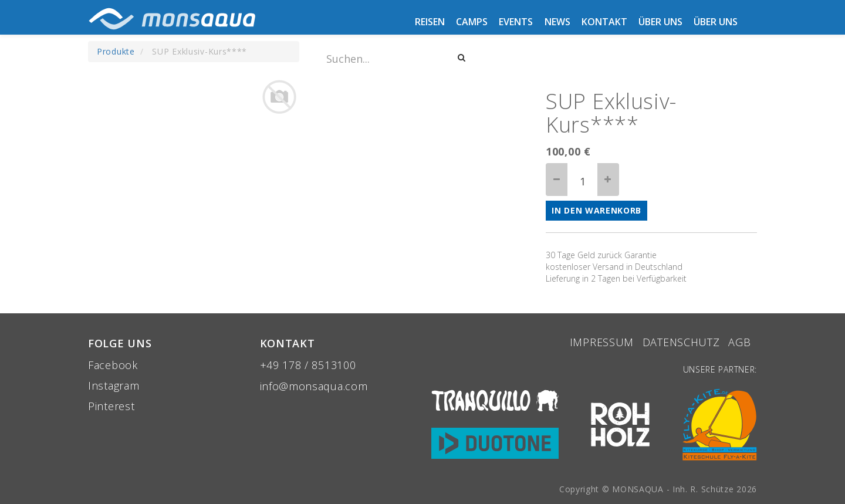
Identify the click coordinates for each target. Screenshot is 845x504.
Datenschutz (681, 342)
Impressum (602, 342)
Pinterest (111, 406)
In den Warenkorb (596, 210)
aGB (741, 342)
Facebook (113, 365)
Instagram (114, 385)
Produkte (116, 51)
